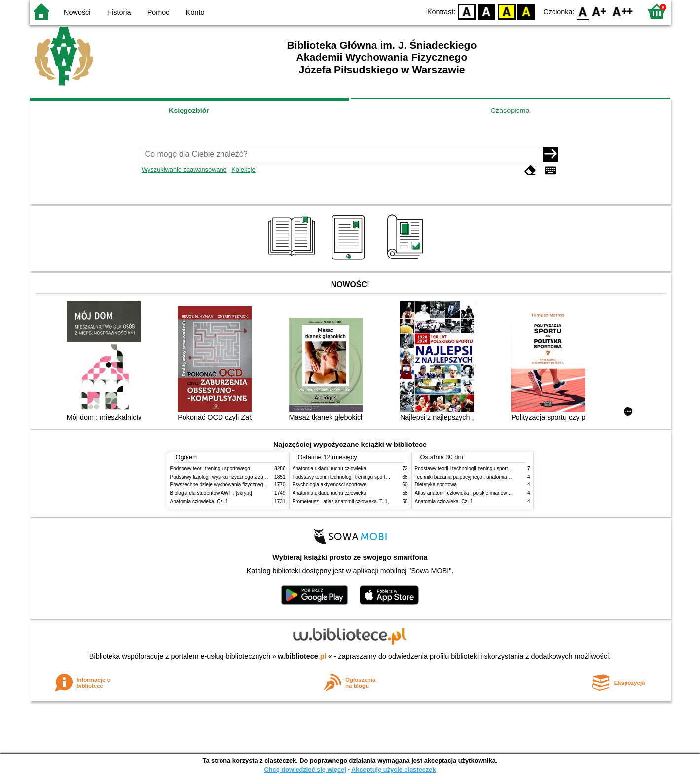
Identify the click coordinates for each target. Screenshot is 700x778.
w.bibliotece (302, 656)
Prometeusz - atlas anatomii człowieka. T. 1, (341, 501)
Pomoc (159, 12)
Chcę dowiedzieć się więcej (305, 769)
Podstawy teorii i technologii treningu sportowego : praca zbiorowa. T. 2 (371, 477)
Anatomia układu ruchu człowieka (330, 468)
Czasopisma (510, 111)
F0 (583, 11)
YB (506, 11)
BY (527, 11)
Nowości (77, 12)
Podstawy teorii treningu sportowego (210, 468)
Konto (195, 12)
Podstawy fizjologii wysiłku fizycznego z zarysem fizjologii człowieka (245, 477)
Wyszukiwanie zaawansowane (184, 169)
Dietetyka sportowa (436, 485)
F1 (600, 11)
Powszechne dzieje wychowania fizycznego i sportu (227, 485)
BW (487, 11)
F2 (623, 11)
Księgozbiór (189, 111)
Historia (119, 12)
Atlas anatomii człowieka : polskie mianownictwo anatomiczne (483, 493)
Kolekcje (243, 169)
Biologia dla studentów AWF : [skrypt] (211, 493)
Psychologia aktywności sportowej (330, 485)
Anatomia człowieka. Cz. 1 (199, 501)
